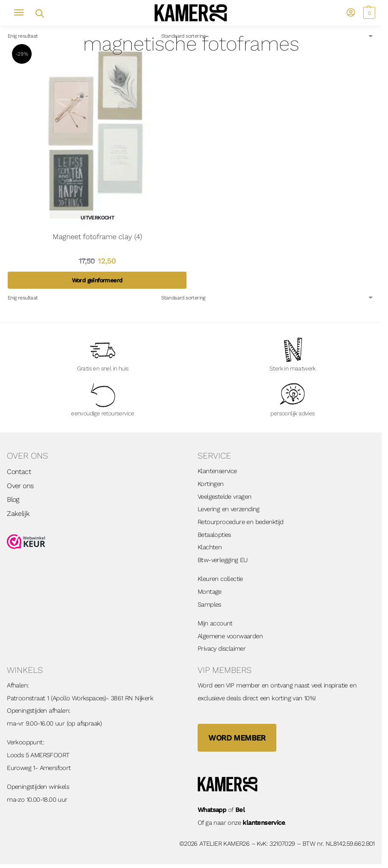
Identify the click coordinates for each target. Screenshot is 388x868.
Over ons (20, 486)
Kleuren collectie (220, 579)
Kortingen (211, 484)
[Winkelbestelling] (268, 36)
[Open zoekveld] (39, 13)
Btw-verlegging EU (223, 560)
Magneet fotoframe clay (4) (97, 237)
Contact (19, 472)
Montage (210, 592)
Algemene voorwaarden (230, 636)
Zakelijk (18, 514)
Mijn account (215, 623)
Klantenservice (217, 471)
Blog (13, 499)
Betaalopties (214, 535)
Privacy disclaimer (222, 649)
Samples (209, 604)
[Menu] (23, 13)
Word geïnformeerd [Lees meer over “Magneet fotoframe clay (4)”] (97, 280)
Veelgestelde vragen (225, 497)
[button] (368, 13)
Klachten (210, 547)
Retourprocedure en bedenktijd (241, 522)
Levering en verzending (229, 509)
